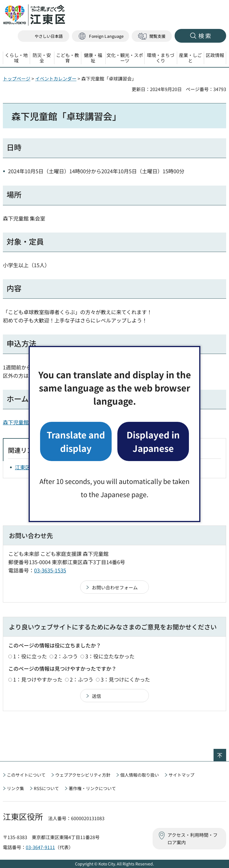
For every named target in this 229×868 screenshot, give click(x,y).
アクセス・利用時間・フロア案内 (193, 839)
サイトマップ (181, 775)
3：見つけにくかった (125, 679)
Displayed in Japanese (153, 441)
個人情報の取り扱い (140, 775)
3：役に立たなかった (110, 656)
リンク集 (15, 788)
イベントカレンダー (56, 78)
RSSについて (46, 788)
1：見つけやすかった (38, 679)
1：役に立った (30, 656)
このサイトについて (26, 775)
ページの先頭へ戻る (226, 753)
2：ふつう (66, 656)
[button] (100, 36)
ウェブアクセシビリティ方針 (83, 775)
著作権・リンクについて (92, 788)
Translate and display (76, 441)
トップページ (17, 78)
